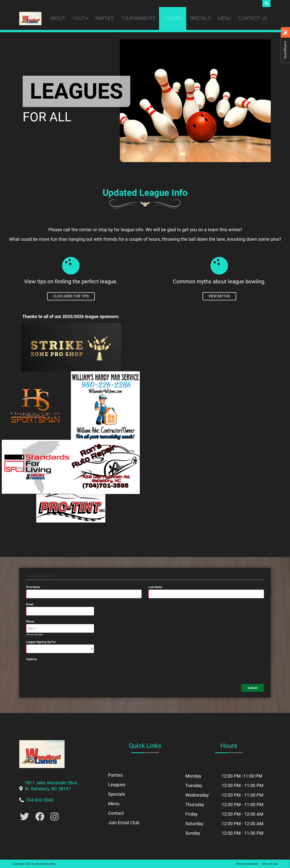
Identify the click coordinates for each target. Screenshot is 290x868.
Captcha (31, 659)
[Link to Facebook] (40, 817)
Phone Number (35, 635)
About (58, 18)
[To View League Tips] (71, 296)
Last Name (155, 587)
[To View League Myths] (219, 296)
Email (30, 604)
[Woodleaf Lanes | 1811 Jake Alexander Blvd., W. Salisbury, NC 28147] (30, 19)
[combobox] (31, 629)
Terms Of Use (269, 864)
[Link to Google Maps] (52, 789)
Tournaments (138, 18)
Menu (225, 18)
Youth (80, 18)
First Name (33, 587)
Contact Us (253, 18)
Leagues (173, 18)
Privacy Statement (247, 864)
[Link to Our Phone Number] (40, 800)
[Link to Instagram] (54, 817)
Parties (104, 18)
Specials (200, 18)
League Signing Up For (41, 642)
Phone (30, 622)
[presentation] (60, 671)
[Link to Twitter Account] (24, 817)
